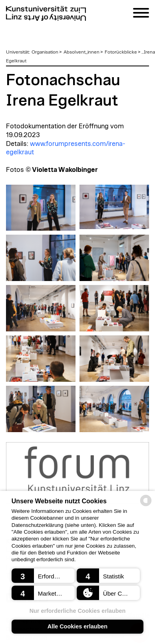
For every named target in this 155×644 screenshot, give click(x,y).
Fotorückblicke (121, 52)
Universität (17, 52)
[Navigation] (141, 14)
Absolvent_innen (81, 52)
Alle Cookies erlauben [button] (77, 626)
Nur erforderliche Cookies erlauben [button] (78, 611)
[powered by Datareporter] (146, 505)
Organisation (45, 52)
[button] (43, 576)
